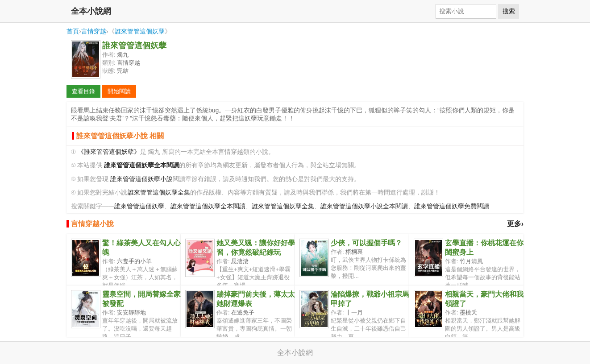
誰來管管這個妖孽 (140, 31)
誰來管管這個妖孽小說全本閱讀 (364, 206)
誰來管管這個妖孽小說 (141, 179)
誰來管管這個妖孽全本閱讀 (208, 206)
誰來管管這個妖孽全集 (159, 192)
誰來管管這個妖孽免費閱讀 (452, 206)
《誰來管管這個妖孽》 (109, 152)
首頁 (73, 31)
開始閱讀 (119, 91)
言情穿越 (94, 31)
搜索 (509, 11)
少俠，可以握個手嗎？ (366, 243)
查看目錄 (83, 91)
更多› (515, 224)
